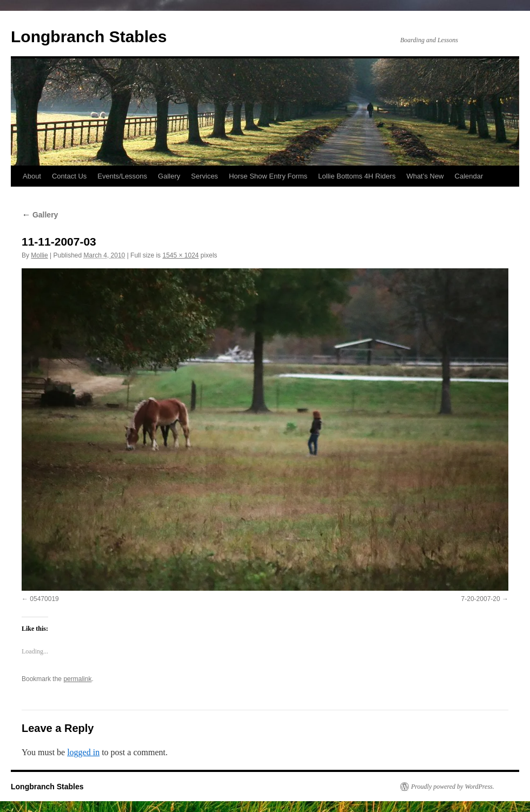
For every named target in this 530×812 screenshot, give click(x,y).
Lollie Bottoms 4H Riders (357, 176)
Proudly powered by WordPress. (453, 787)
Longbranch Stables (89, 37)
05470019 (44, 599)
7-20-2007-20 (481, 599)
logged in (83, 752)
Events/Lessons (122, 176)
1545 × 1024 (180, 255)
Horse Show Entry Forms (268, 176)
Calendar (469, 176)
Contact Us (69, 176)
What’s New (425, 176)
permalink (77, 679)
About (32, 176)
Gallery (169, 176)
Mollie (39, 255)
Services (204, 176)
